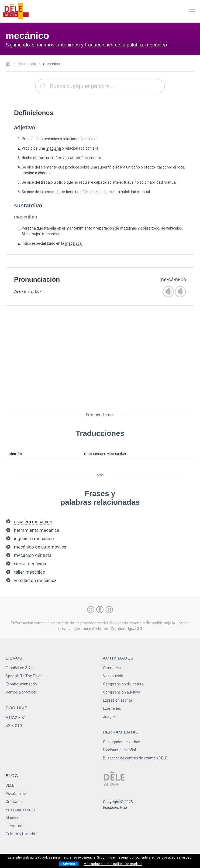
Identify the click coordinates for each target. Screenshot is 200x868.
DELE (10, 785)
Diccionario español (119, 750)
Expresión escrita (118, 700)
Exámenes (112, 708)
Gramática (112, 668)
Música (12, 818)
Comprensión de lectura (123, 684)
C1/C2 (20, 726)
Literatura (14, 826)
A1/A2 (11, 718)
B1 (24, 718)
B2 (8, 726)
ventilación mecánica (35, 580)
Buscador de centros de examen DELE (135, 758)
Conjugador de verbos (122, 742)
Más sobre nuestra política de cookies (113, 864)
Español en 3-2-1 (20, 668)
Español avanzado (21, 684)
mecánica (51, 139)
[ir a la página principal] (16, 11)
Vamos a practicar (21, 692)
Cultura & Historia (20, 834)
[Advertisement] (100, 355)
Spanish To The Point (24, 676)
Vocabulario (113, 676)
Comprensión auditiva (122, 692)
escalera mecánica (33, 522)
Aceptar (69, 864)
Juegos (109, 716)
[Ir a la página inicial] (10, 64)
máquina (53, 148)
